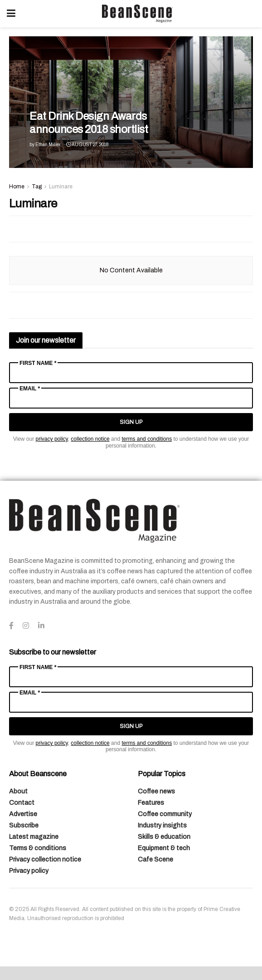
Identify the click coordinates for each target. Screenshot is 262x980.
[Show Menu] (11, 14)
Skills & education (164, 837)
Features (151, 803)
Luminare (61, 187)
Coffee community (165, 814)
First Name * (38, 363)
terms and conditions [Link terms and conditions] (147, 439)
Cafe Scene (155, 859)
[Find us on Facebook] (11, 626)
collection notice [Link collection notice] (90, 439)
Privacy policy (29, 871)
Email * (30, 389)
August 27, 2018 (87, 145)
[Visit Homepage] (137, 14)
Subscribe (24, 825)
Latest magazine (34, 837)
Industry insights (162, 825)
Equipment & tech (164, 848)
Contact (22, 803)
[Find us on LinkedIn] (41, 626)
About (18, 791)
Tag (37, 187)
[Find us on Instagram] (26, 626)
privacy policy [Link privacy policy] (52, 439)
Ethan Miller (48, 145)
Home (17, 187)
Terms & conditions (38, 848)
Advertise (23, 814)
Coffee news (156, 791)
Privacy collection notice (45, 859)
